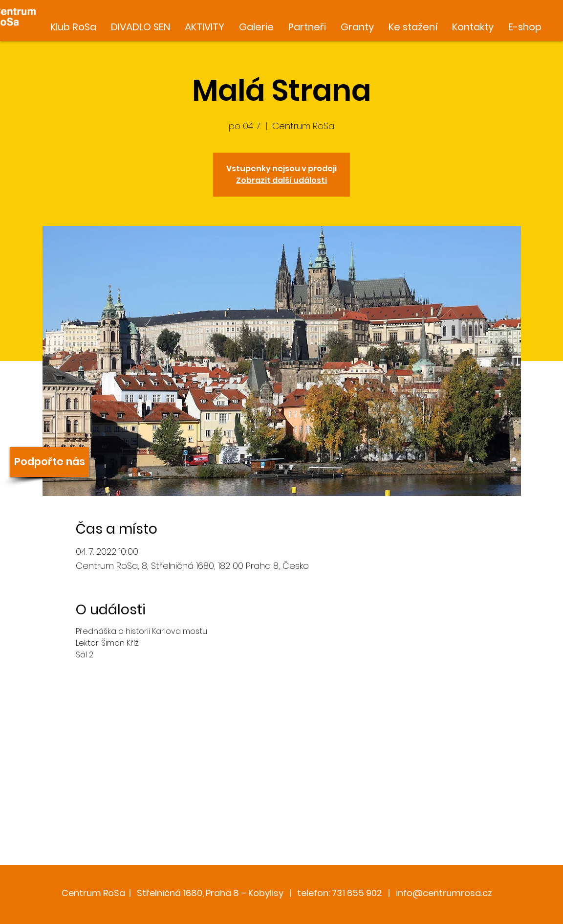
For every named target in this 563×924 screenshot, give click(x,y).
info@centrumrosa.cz (444, 893)
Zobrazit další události (281, 180)
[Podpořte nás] (49, 462)
